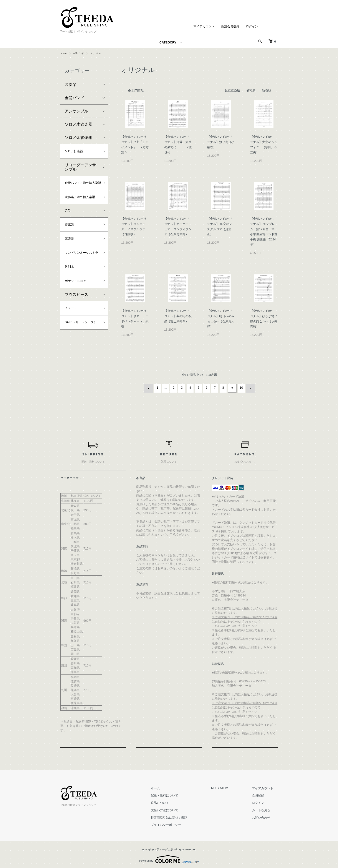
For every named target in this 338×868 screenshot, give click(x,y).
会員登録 (262, 794)
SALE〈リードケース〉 (81, 359)
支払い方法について (177, 808)
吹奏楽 (71, 85)
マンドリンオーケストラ (80, 277)
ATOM (233, 786)
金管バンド (81, 53)
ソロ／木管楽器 (78, 124)
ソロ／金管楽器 (78, 138)
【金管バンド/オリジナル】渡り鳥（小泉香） (221, 142)
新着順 (267, 90)
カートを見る (265, 808)
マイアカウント (204, 26)
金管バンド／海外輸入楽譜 (80, 189)
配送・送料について (177, 794)
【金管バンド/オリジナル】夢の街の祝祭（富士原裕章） (178, 316)
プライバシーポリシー (179, 823)
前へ (150, 388)
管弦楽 (71, 243)
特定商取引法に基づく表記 (182, 816)
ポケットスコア (78, 312)
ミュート (73, 341)
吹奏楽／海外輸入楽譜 (80, 211)
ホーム (64, 53)
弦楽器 (71, 258)
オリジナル (100, 53)
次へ (249, 388)
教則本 (71, 296)
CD (68, 228)
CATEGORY (168, 42)
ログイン (252, 26)
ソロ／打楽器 (76, 152)
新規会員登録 (230, 26)
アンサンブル (76, 111)
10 (240, 388)
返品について (173, 801)
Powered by (169, 858)
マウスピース (76, 326)
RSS (223, 786)
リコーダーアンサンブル (80, 169)
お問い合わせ (265, 816)
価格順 (251, 90)
